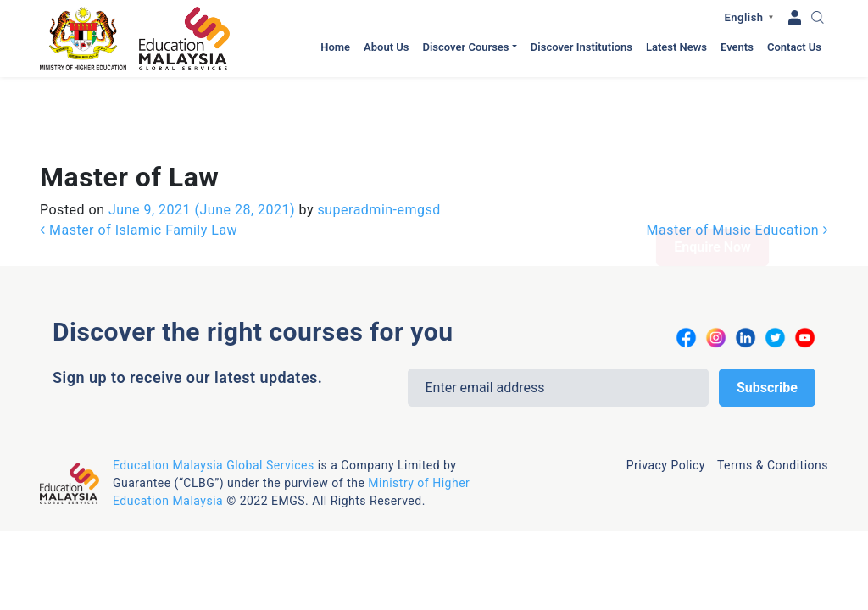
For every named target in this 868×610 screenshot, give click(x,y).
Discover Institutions (581, 47)
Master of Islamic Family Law (139, 153)
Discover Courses (465, 47)
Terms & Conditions (773, 388)
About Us (386, 47)
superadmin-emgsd (377, 133)
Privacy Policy (666, 388)
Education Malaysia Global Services (214, 388)
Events (737, 47)
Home (335, 47)
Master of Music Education (737, 153)
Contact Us (794, 47)
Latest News (676, 47)
